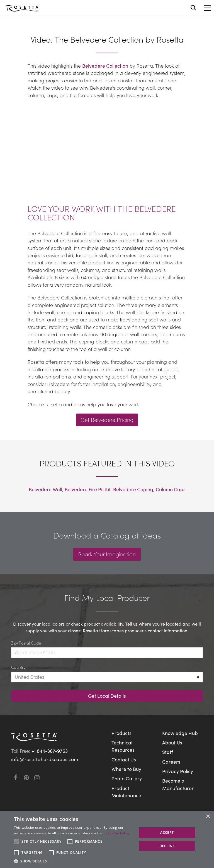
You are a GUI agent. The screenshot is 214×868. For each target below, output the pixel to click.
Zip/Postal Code (26, 643)
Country (18, 667)
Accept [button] (167, 833)
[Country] (107, 677)
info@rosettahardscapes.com (45, 759)
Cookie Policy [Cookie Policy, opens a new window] (119, 833)
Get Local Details (107, 696)
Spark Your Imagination (107, 554)
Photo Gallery (127, 778)
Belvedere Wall (45, 489)
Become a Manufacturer (178, 784)
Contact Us (124, 759)
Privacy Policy (178, 771)
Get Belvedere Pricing (107, 419)
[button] (74, 861)
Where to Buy (126, 769)
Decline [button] (167, 846)
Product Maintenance (126, 792)
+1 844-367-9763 (50, 751)
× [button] (208, 817)
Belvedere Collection (105, 66)
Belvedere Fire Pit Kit (88, 489)
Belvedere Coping (133, 489)
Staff (168, 752)
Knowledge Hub (180, 733)
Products (121, 733)
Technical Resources (123, 746)
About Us (172, 742)
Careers (171, 762)
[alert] (107, 839)
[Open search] (193, 8)
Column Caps (171, 489)
